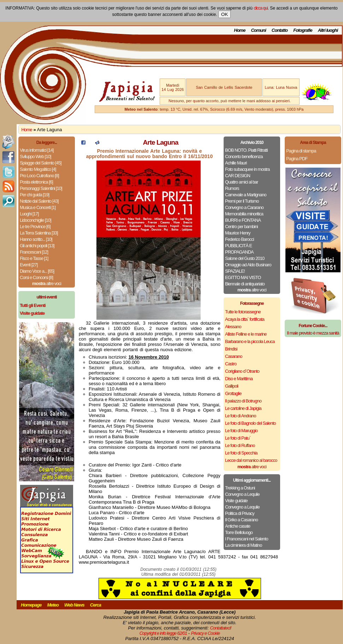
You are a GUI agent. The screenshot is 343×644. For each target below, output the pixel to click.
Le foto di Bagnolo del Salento (250, 423)
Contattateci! (220, 628)
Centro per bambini (241, 227)
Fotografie (303, 30)
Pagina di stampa (301, 151)
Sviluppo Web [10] (35, 156)
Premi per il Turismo (242, 201)
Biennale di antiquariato (245, 284)
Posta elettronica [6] (36, 182)
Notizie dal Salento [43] (39, 201)
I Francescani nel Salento (247, 539)
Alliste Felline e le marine (246, 334)
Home (239, 30)
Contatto (280, 30)
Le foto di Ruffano (240, 445)
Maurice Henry (238, 233)
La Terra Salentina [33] (39, 233)
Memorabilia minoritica (244, 214)
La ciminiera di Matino (243, 545)
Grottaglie (233, 393)
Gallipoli (232, 386)
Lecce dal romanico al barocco (251, 460)
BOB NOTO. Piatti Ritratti (246, 150)
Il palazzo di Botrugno (243, 401)
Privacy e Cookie (206, 633)
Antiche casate (238, 526)
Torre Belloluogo (239, 532)
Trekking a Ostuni (240, 488)
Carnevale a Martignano (246, 195)
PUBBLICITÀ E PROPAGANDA (239, 249)
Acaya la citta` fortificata (245, 319)
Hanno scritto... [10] (36, 239)
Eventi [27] (29, 265)
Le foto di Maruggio (241, 431)
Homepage (31, 605)
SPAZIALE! (235, 271)
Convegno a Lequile (242, 494)
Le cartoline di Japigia (243, 408)
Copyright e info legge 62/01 (163, 633)
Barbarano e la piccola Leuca (250, 341)
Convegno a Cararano (244, 207)
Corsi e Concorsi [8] (36, 277)
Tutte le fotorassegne (243, 312)
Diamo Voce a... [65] (37, 271)
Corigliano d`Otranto (242, 371)
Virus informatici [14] (37, 150)
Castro (231, 364)
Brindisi (231, 349)
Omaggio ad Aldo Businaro (248, 265)
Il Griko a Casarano (241, 520)
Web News (74, 605)
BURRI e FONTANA (243, 220)
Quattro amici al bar (241, 182)
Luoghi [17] (29, 214)
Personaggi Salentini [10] (41, 188)
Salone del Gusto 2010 (245, 258)
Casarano (233, 356)
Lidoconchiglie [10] (36, 220)
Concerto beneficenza (244, 156)
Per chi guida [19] (34, 195)
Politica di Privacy (240, 513)
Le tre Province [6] (35, 227)
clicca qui (261, 8)
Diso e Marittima (239, 379)
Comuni (258, 30)
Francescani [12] (34, 252)
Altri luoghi (328, 30)
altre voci (47, 283)
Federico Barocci (239, 239)
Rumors (232, 188)
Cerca (96, 605)
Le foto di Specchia (241, 453)
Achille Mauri (236, 163)
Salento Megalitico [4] (38, 169)
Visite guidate (236, 501)
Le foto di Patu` (238, 438)
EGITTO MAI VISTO (243, 277)
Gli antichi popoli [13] (37, 246)
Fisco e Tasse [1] (34, 258)
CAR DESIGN (238, 176)
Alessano (233, 327)
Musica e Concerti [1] (38, 207)
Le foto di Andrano (241, 416)
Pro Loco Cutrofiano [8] (39, 176)
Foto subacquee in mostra (247, 169)
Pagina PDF (297, 159)
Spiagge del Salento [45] (41, 163)
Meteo (53, 605)
